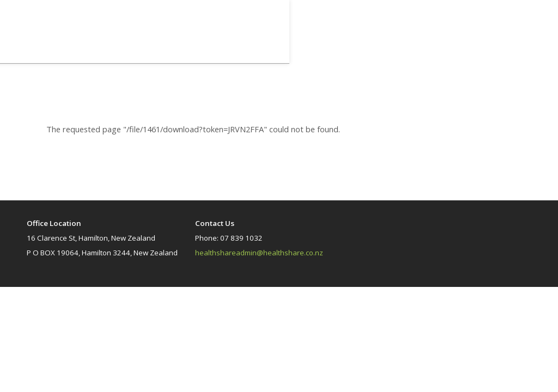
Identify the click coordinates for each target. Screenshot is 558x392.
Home (481, 48)
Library (512, 48)
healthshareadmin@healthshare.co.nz (259, 253)
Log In (432, 20)
